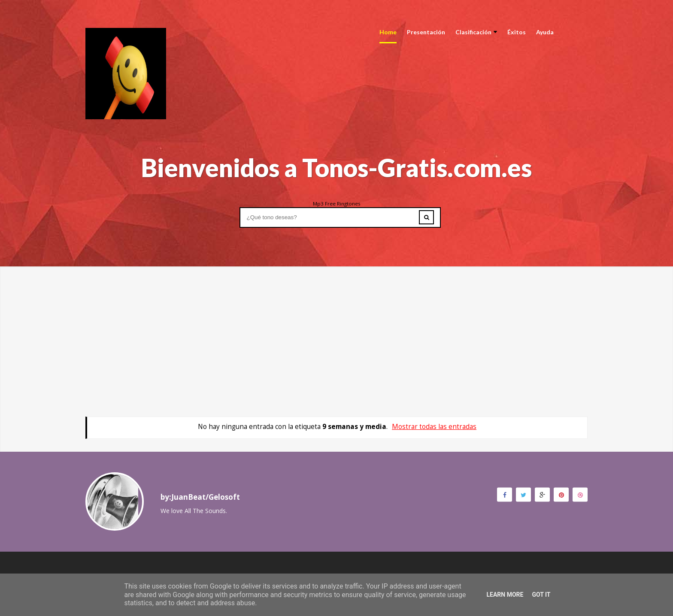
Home (388, 32)
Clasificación (476, 32)
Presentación (426, 32)
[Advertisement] (336, 326)
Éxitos (517, 32)
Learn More (505, 595)
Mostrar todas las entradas (434, 427)
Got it (541, 595)
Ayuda (545, 32)
